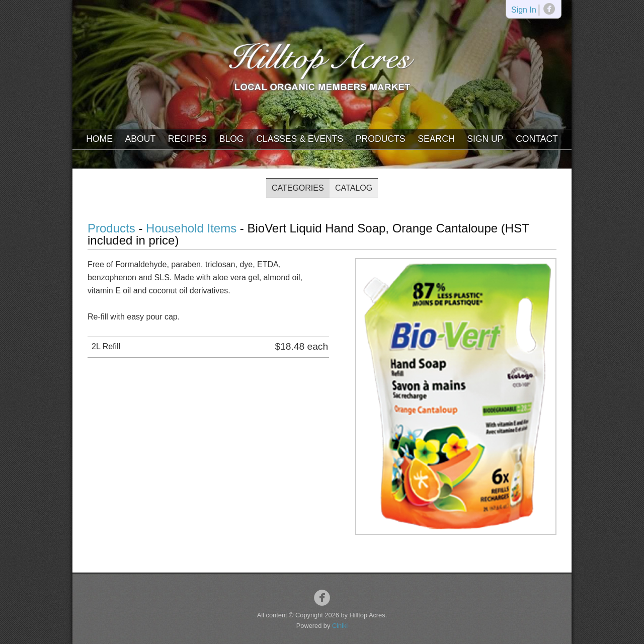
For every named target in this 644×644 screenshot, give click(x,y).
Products (381, 139)
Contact (537, 139)
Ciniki (340, 626)
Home (99, 139)
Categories (298, 188)
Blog (232, 139)
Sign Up (485, 139)
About (141, 139)
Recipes (187, 139)
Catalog (354, 188)
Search (436, 139)
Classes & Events (300, 139)
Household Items (191, 228)
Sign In (524, 10)
